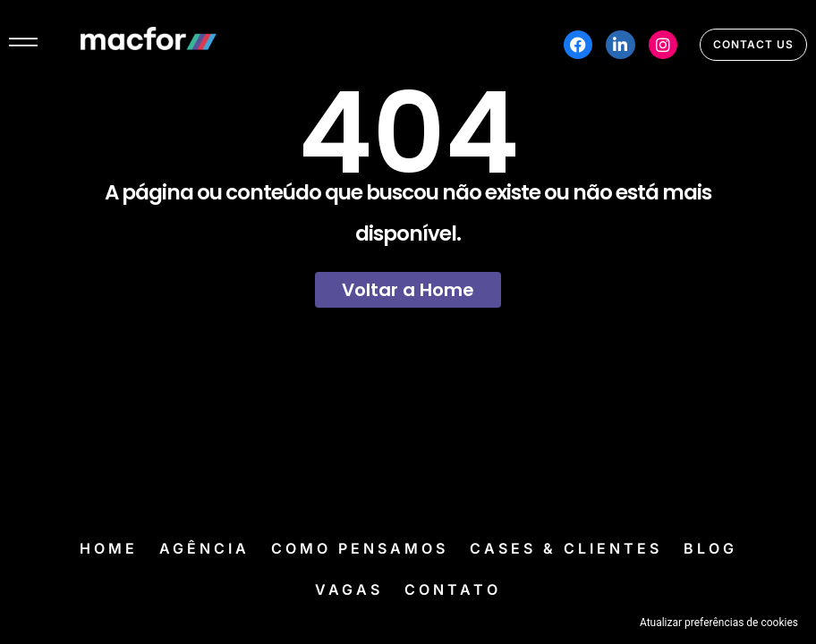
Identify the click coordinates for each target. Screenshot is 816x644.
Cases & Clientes (566, 548)
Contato (453, 589)
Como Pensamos (360, 548)
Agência (204, 548)
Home (109, 548)
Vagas (349, 589)
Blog (710, 548)
